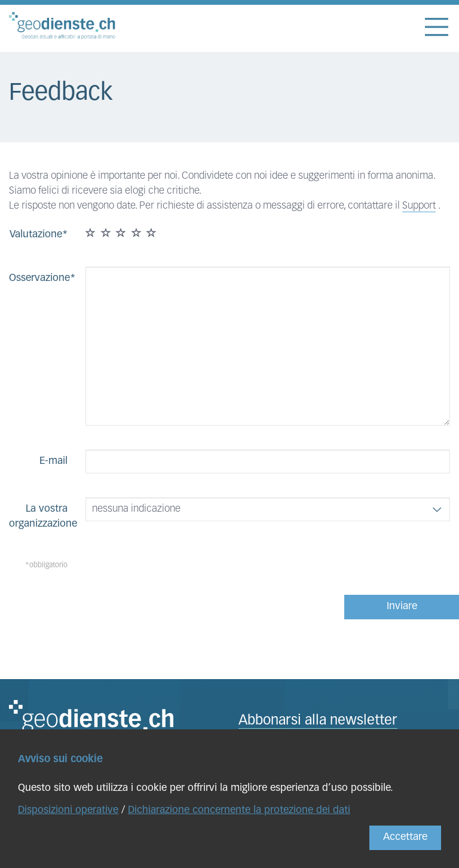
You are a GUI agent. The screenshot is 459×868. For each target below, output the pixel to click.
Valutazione (36, 235)
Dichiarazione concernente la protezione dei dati (239, 810)
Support (419, 206)
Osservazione (39, 278)
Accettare (405, 837)
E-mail (53, 461)
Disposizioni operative (68, 810)
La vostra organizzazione (43, 516)
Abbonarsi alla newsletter (318, 721)
